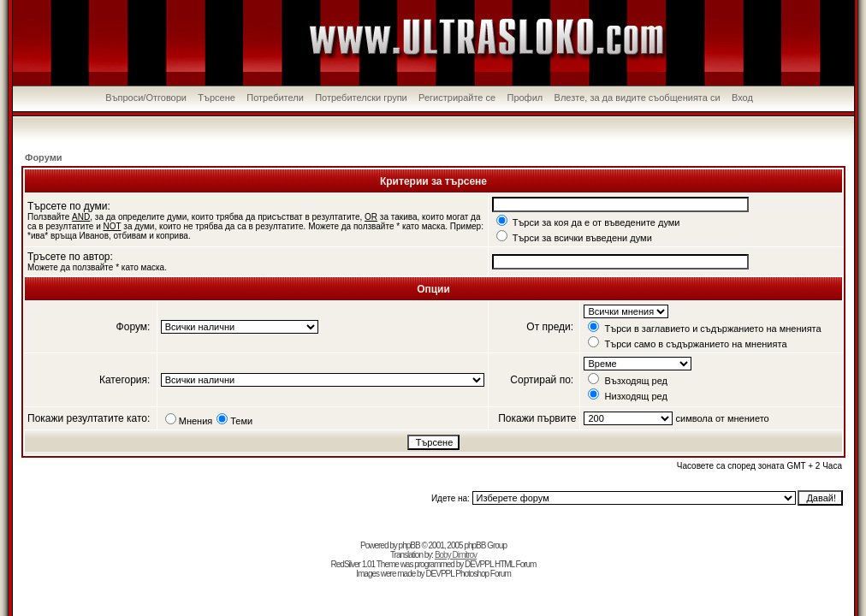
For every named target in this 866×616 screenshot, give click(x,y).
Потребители (275, 98)
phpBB (409, 545)
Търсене (216, 98)
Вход (742, 98)
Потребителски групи (361, 98)
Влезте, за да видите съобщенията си (638, 98)
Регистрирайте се (457, 98)
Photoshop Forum (483, 574)
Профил (525, 98)
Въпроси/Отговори (146, 98)
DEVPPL (479, 564)
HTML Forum (516, 564)
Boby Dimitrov (456, 555)
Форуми (44, 157)
